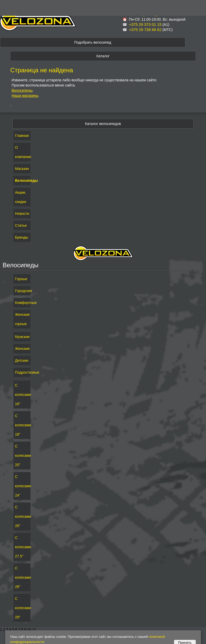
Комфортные (22, 303)
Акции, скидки (21, 197)
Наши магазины (25, 96)
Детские (22, 360)
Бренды (22, 237)
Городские (22, 291)
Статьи (21, 225)
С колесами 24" (22, 486)
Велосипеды (22, 90)
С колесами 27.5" (22, 547)
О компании (22, 152)
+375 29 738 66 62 (145, 30)
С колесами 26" (22, 516)
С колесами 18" (22, 425)
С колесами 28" (22, 577)
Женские (22, 349)
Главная (22, 136)
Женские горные (22, 319)
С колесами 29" (22, 608)
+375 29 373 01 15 (145, 24)
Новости (22, 214)
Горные (21, 279)
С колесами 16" (22, 395)
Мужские (22, 337)
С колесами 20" (22, 455)
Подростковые (22, 372)
